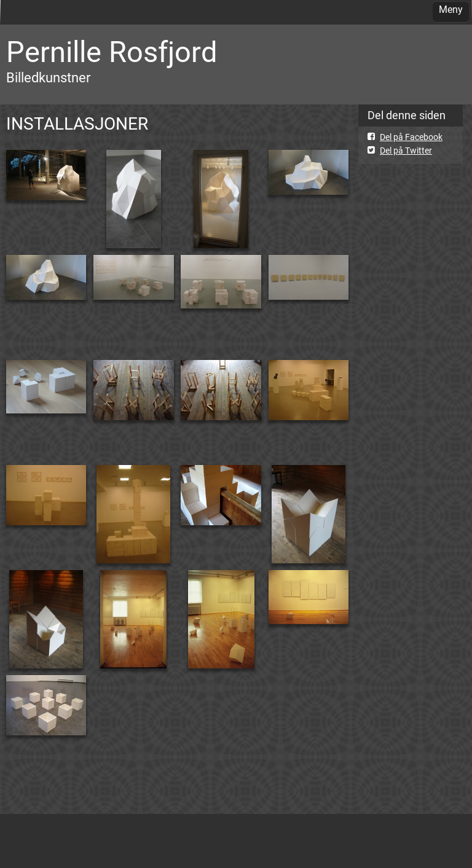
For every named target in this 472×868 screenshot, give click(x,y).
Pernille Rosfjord (112, 52)
